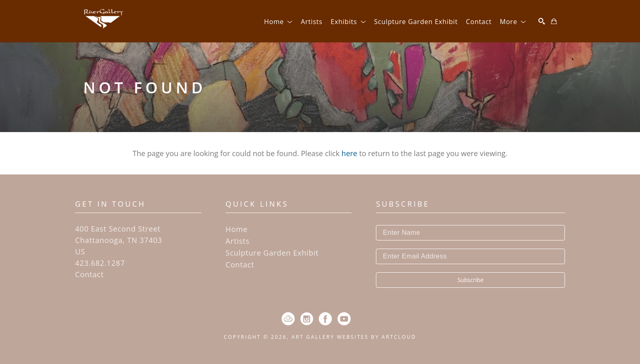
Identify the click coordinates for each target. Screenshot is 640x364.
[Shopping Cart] (554, 21)
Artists (238, 241)
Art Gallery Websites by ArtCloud (354, 337)
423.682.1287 (100, 263)
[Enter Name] (470, 233)
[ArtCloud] (288, 319)
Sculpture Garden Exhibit (272, 253)
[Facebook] (325, 319)
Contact (89, 274)
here (350, 153)
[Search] (542, 21)
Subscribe (471, 280)
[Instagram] (307, 319)
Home (237, 229)
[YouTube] (344, 319)
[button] (278, 22)
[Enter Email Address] (470, 256)
